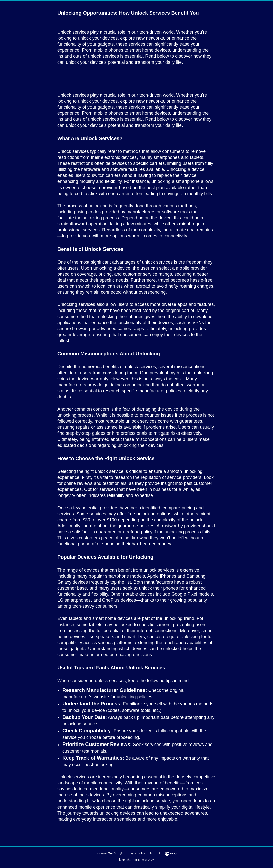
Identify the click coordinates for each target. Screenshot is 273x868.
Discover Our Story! (109, 853)
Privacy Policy (136, 853)
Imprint (155, 853)
